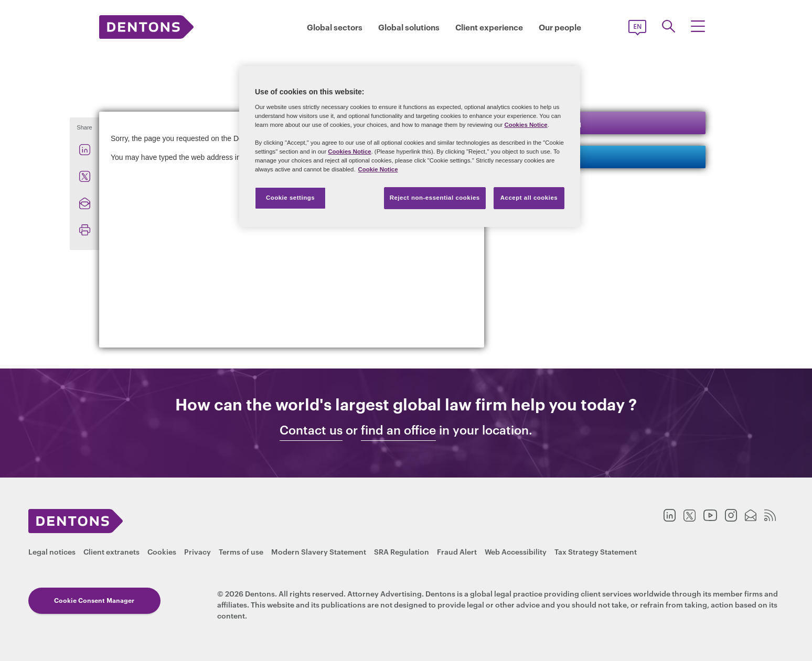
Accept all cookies (529, 198)
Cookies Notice (526, 125)
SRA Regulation (402, 551)
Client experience (489, 27)
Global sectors (335, 27)
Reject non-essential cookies (435, 198)
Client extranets (111, 551)
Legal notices (52, 551)
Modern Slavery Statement (319, 551)
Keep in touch (549, 122)
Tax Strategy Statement (596, 551)
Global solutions (409, 27)
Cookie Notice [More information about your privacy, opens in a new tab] (378, 169)
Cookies (162, 551)
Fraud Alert (457, 551)
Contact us (542, 156)
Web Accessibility (516, 551)
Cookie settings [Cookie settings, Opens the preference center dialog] (290, 198)
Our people (560, 27)
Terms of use (241, 551)
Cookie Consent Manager (89, 600)
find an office (398, 430)
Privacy (197, 551)
